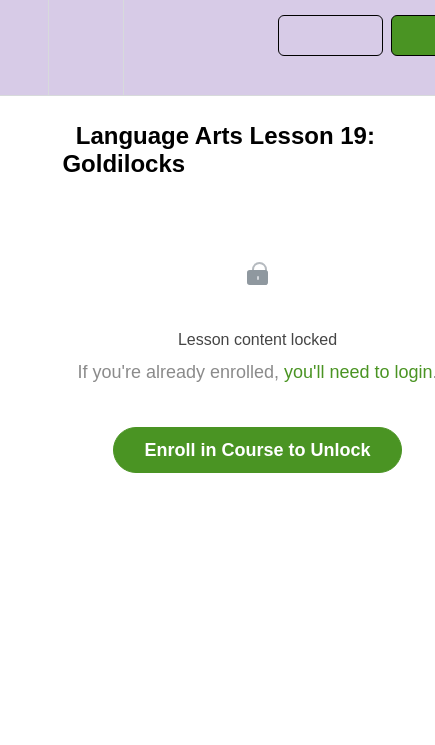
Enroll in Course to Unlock (257, 450)
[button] (24, 47)
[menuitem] (85, 47)
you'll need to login (358, 372)
